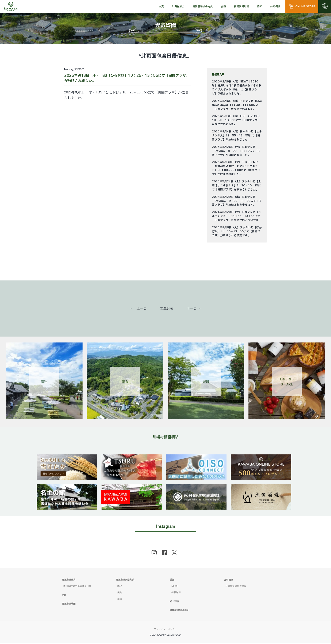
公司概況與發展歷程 (236, 587)
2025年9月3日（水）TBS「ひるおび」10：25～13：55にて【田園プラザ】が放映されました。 (237, 120)
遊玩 (120, 599)
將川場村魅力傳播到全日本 (77, 587)
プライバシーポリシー (165, 629)
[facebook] (164, 553)
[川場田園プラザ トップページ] (11, 6)
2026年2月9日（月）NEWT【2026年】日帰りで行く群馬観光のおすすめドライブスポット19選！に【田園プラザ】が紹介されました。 (237, 87)
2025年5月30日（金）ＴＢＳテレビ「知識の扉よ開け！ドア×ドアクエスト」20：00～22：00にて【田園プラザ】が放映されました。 (236, 168)
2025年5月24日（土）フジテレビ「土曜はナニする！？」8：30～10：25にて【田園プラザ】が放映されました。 (236, 185)
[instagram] (154, 553)
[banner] (67, 457)
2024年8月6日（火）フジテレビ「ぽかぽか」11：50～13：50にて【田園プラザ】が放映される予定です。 (237, 231)
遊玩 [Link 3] (206, 381)
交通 (223, 6)
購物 (120, 587)
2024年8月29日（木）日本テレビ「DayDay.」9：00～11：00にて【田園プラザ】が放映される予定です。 (237, 201)
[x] (174, 553)
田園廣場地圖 (241, 6)
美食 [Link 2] (125, 381)
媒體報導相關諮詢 (179, 611)
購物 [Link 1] (44, 381)
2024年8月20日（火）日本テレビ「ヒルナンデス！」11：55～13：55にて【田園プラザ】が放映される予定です (236, 216)
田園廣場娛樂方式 (125, 580)
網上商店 (174, 602)
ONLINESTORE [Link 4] (287, 381)
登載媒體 (176, 593)
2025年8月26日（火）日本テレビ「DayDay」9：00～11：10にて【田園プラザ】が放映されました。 (236, 151)
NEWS (175, 587)
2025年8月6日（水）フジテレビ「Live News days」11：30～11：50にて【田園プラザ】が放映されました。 (237, 105)
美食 (120, 593)
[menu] (161, 6)
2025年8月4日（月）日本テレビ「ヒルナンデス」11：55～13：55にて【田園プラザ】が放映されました (237, 135)
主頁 (161, 6)
